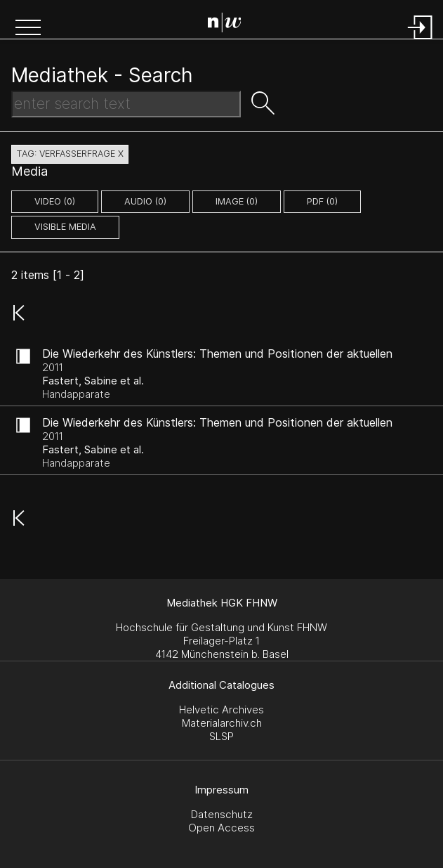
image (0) (237, 201)
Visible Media (65, 227)
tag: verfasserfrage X (70, 154)
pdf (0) (322, 201)
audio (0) (145, 201)
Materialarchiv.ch (222, 723)
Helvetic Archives (221, 710)
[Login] (421, 40)
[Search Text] (126, 104)
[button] (28, 29)
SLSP (221, 736)
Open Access (221, 828)
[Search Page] (225, 25)
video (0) (55, 201)
